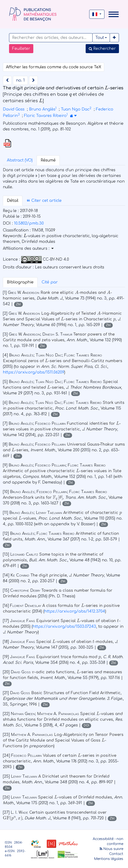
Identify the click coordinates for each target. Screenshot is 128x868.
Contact (116, 854)
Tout (100, 38)
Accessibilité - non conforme (108, 841)
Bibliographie (20, 282)
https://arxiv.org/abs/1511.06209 (34, 372)
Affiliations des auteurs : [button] (28, 249)
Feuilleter (21, 49)
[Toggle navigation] (114, 14)
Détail (13, 201)
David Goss (14, 109)
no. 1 (20, 80)
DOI (86, 725)
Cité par (50, 282)
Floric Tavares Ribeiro (45, 116)
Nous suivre (111, 849)
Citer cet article (44, 201)
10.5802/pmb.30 (29, 223)
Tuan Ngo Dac (75, 109)
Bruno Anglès (42, 109)
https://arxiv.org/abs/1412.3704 (75, 611)
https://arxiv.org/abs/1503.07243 (64, 627)
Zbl (18, 304)
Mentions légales (109, 859)
